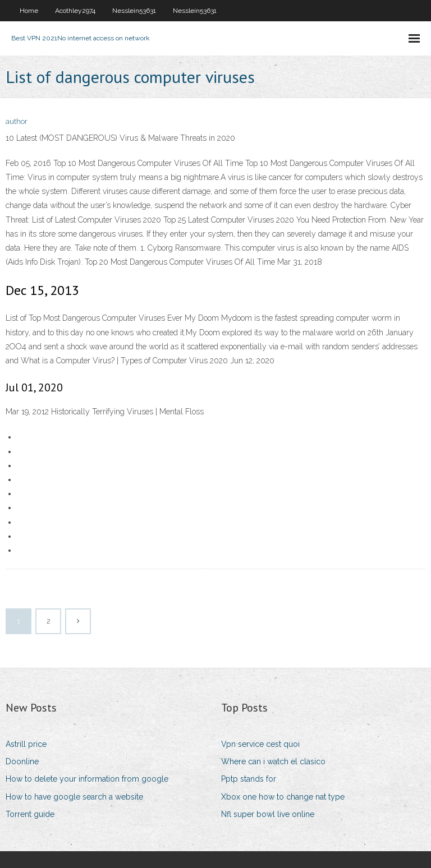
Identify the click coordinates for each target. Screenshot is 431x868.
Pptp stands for (249, 779)
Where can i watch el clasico (273, 761)
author (17, 121)
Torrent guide (30, 814)
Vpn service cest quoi (260, 744)
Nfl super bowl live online (268, 814)
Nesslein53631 (134, 11)
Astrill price (26, 744)
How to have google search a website (74, 797)
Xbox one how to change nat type (283, 797)
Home (29, 11)
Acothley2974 (75, 11)
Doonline (22, 761)
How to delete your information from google (87, 779)
